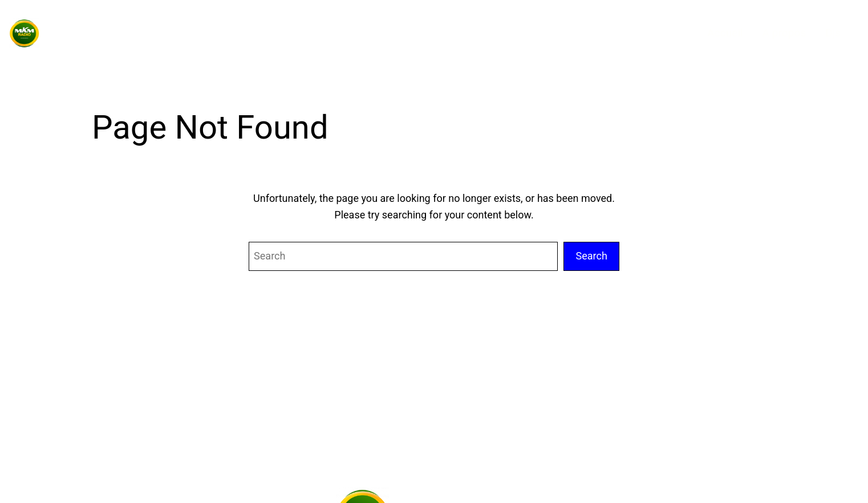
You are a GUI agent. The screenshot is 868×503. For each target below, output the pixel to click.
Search (591, 256)
